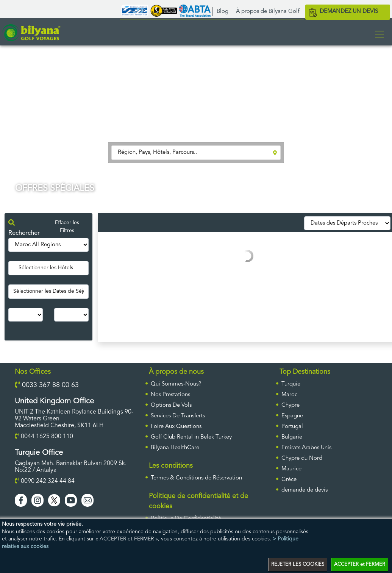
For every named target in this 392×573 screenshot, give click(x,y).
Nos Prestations (170, 395)
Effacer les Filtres (67, 227)
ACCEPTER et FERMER (360, 564)
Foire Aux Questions (176, 427)
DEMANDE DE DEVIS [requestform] (305, 490)
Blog (223, 12)
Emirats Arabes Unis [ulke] (306, 448)
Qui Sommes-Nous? (176, 384)
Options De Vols (171, 405)
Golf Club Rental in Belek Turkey (191, 437)
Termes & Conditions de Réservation (196, 478)
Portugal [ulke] (292, 427)
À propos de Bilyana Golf (268, 12)
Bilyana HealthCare (175, 448)
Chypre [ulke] (290, 405)
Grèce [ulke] (289, 480)
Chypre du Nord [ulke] (302, 458)
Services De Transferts (178, 416)
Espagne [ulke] (292, 416)
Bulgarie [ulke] (292, 437)
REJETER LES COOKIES (298, 564)
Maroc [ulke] (289, 395)
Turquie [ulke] (291, 384)
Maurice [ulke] (291, 469)
